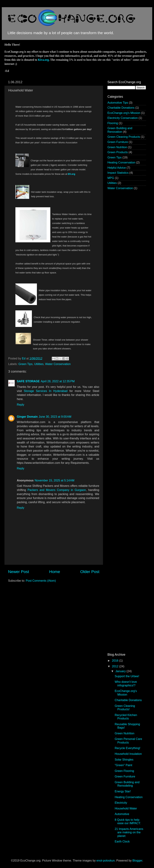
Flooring (113, 123)
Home (55, 572)
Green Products (118, 152)
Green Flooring (124, 771)
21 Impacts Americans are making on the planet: (129, 832)
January (121, 671)
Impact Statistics (118, 173)
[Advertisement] (118, 364)
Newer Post (19, 572)
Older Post (90, 572)
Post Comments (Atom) (41, 581)
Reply (21, 405)
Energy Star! (123, 791)
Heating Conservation (121, 162)
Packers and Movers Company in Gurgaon (57, 490)
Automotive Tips (118, 103)
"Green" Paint (123, 765)
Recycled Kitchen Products (126, 717)
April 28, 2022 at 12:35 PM (58, 381)
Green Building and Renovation (120, 130)
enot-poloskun (106, 860)
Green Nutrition (117, 147)
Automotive (122, 814)
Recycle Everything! (127, 748)
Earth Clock (122, 841)
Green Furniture (118, 142)
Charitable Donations (121, 108)
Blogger (137, 860)
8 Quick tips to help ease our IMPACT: (128, 821)
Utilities (39, 364)
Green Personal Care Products (128, 741)
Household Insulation (128, 754)
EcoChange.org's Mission (124, 113)
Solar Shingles (124, 759)
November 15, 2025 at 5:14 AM (55, 480)
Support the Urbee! (127, 676)
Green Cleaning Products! (125, 707)
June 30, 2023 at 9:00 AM (55, 417)
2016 (116, 661)
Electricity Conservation (123, 118)
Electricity (121, 803)
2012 (116, 666)
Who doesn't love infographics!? (126, 683)
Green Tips (26, 364)
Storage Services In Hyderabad (46, 391)
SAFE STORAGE (28, 381)
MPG (111, 178)
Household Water (126, 808)
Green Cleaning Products (124, 137)
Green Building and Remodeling (127, 784)
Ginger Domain (27, 417)
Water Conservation (58, 364)
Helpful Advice (117, 168)
